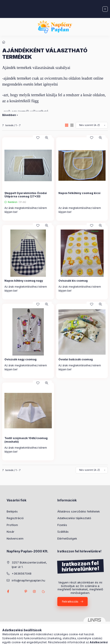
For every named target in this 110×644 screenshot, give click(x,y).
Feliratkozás (70, 601)
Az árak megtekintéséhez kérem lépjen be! (26, 210)
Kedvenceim (15, 538)
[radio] (72, 125)
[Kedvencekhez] (38, 138)
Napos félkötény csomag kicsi (79, 193)
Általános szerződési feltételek (79, 511)
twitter (17, 591)
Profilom (12, 525)
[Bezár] (105, 9)
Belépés (12, 511)
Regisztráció (15, 518)
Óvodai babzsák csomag (76, 359)
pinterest (26, 591)
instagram (35, 591)
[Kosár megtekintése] (73, 638)
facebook (8, 591)
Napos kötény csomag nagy (24, 281)
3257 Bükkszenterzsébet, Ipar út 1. (29, 565)
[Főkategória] (4, 42)
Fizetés (62, 525)
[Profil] (59, 638)
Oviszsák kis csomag (73, 281)
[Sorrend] (92, 125)
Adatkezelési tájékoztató (74, 518)
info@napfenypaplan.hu (28, 580)
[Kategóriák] (37, 638)
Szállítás (63, 532)
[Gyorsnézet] (47, 138)
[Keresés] (48, 638)
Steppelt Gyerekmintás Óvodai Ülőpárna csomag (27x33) (26, 195)
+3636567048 (22, 573)
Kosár (11, 532)
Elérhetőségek (67, 538)
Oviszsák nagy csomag (20, 359)
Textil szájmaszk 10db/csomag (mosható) (26, 440)
